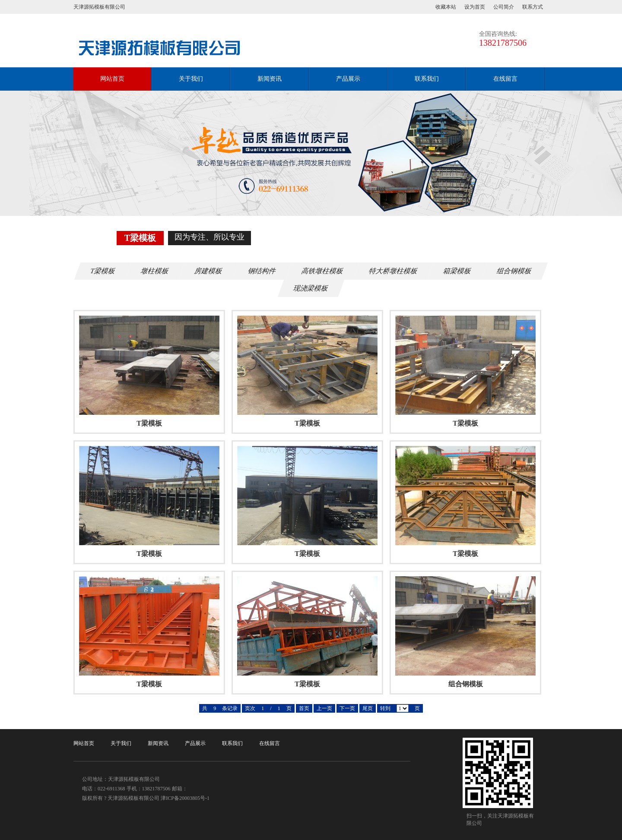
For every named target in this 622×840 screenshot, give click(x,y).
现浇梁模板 (311, 288)
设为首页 (475, 7)
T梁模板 (103, 271)
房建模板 (209, 271)
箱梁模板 (457, 271)
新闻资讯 (270, 79)
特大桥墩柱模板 (394, 271)
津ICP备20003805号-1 (185, 798)
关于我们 (191, 79)
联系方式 (533, 7)
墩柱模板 (155, 271)
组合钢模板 (514, 271)
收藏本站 (446, 7)
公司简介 (504, 7)
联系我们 (427, 79)
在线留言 (505, 79)
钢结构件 (262, 271)
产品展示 (348, 79)
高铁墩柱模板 (323, 271)
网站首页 (112, 79)
